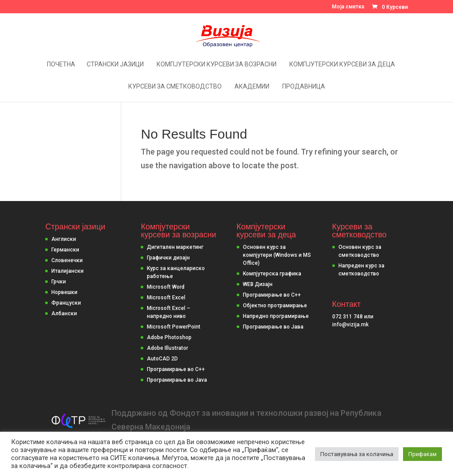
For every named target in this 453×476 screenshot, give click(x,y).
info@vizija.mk (350, 325)
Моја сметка (348, 7)
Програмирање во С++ (272, 295)
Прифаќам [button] (422, 454)
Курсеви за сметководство (175, 86)
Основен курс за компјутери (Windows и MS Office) (277, 255)
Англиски (64, 239)
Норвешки (64, 292)
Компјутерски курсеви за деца (342, 64)
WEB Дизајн (258, 284)
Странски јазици (115, 64)
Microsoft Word (166, 287)
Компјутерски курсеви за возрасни (217, 64)
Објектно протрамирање (275, 306)
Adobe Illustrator (167, 348)
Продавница (304, 86)
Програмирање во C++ (176, 369)
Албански (64, 313)
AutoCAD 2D (162, 359)
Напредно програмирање (276, 316)
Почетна (61, 64)
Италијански (67, 271)
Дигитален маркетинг (175, 247)
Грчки (59, 282)
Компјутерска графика (272, 274)
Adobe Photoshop (169, 337)
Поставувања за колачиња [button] (357, 454)
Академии (252, 86)
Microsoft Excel (166, 298)
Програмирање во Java (177, 380)
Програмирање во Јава (273, 327)
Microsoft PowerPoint (174, 327)
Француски (66, 303)
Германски (65, 250)
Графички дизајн (168, 258)
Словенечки (67, 260)
